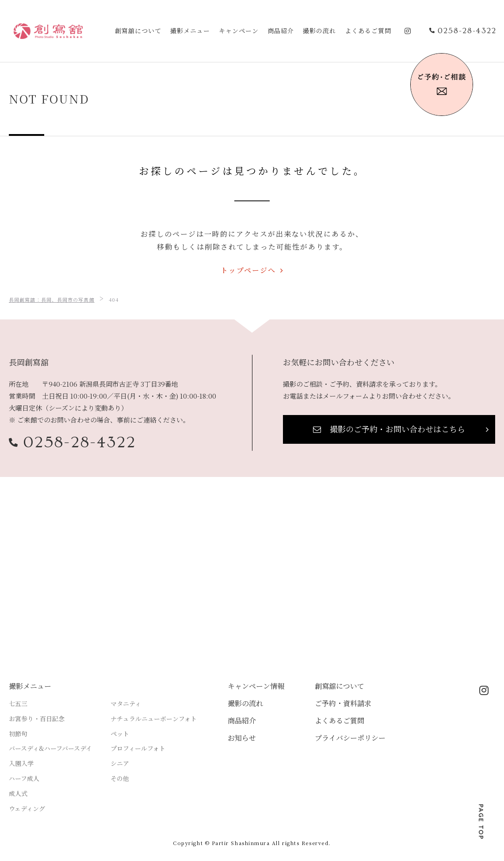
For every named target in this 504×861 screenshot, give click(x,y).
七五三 (18, 703)
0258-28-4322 (80, 442)
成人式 (18, 793)
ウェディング (27, 808)
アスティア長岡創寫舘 (48, 31)
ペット (120, 734)
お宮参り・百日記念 (37, 719)
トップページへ (248, 270)
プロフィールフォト (138, 748)
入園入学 (21, 763)
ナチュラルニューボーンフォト (154, 719)
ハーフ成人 (24, 778)
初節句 (18, 734)
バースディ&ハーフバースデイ (50, 748)
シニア (120, 763)
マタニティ (126, 703)
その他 (120, 778)
